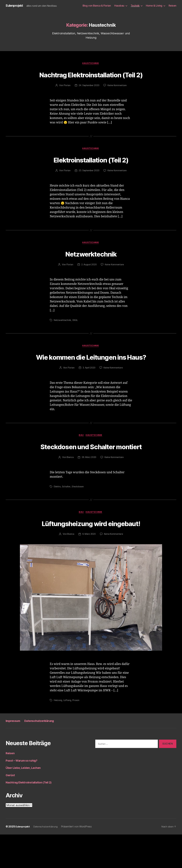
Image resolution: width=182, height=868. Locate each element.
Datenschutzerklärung (45, 754)
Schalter (67, 520)
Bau (81, 458)
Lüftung (68, 734)
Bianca (69, 491)
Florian (66, 96)
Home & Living (154, 6)
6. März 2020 (89, 568)
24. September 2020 (89, 96)
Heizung (58, 734)
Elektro (58, 520)
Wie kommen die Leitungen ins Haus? (91, 374)
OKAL (76, 332)
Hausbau (119, 6)
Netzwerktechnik (91, 265)
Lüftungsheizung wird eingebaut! (91, 556)
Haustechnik (91, 64)
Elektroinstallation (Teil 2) (91, 171)
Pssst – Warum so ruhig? (23, 794)
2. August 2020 (89, 276)
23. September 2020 (89, 182)
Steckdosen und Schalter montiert (91, 474)
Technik (135, 6)
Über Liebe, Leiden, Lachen (25, 801)
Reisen (172, 6)
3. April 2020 (89, 390)
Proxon (76, 734)
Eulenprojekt (15, 6)
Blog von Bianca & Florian (97, 6)
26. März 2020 (89, 491)
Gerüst (11, 809)
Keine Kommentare (118, 96)
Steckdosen (78, 520)
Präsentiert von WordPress (79, 860)
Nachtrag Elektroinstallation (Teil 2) (91, 80)
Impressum (15, 754)
